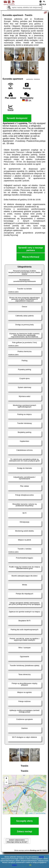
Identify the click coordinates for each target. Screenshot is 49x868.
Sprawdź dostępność (17, 118)
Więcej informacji (31, 257)
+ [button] (6, 779)
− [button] (6, 782)
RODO (15, 865)
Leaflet (31, 813)
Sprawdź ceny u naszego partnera (31, 249)
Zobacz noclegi (25, 831)
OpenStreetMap (41, 813)
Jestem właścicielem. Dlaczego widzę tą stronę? (17, 841)
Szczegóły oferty (24, 821)
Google (41, 857)
